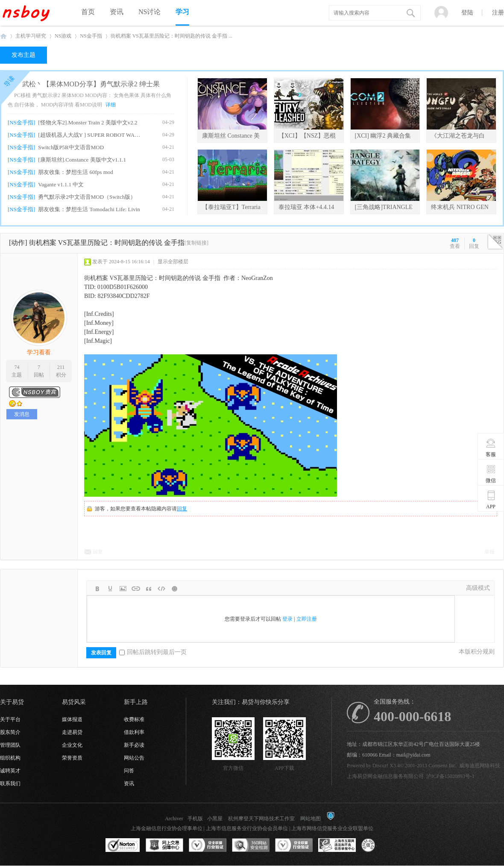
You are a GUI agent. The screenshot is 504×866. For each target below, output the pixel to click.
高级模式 (478, 588)
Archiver (174, 819)
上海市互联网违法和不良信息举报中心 (337, 845)
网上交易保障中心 (164, 845)
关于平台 (10, 719)
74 (17, 367)
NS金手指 (91, 36)
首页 (88, 12)
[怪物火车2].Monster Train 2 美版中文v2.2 (88, 122)
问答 (129, 771)
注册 (498, 13)
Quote (149, 589)
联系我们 (10, 784)
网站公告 (134, 758)
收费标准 (134, 719)
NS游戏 (63, 36)
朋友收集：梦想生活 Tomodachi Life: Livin (89, 209)
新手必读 (134, 745)
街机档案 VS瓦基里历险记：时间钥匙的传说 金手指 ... (171, 36)
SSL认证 (123, 845)
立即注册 (307, 619)
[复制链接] (196, 243)
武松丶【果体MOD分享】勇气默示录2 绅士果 (91, 84)
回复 (182, 509)
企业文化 (72, 745)
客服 (491, 448)
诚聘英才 (10, 771)
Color (110, 589)
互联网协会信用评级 (380, 845)
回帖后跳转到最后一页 (153, 652)
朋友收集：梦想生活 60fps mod (76, 172)
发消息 (22, 414)
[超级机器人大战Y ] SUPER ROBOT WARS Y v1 (90, 135)
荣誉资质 (72, 758)
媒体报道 (72, 719)
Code (161, 589)
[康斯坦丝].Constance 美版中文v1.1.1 (82, 160)
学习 (182, 12)
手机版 (195, 819)
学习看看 (39, 352)
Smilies (174, 589)
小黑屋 (215, 819)
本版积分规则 (477, 652)
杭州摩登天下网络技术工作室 (261, 819)
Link (136, 589)
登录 (287, 619)
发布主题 (23, 55)
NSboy (3, 36)
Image (123, 589)
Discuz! (380, 766)
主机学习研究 (31, 36)
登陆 (467, 13)
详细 (111, 105)
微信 (491, 474)
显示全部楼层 (173, 262)
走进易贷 (72, 732)
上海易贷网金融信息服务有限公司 (385, 776)
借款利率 (134, 732)
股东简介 (10, 732)
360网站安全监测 (251, 845)
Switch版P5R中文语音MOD (71, 147)
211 (61, 367)
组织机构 (10, 758)
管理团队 (10, 745)
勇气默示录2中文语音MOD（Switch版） (87, 197)
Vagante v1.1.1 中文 (61, 184)
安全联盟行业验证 (208, 845)
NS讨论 (149, 12)
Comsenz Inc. (442, 766)
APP (491, 500)
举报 (489, 552)
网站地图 (311, 819)
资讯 (117, 12)
